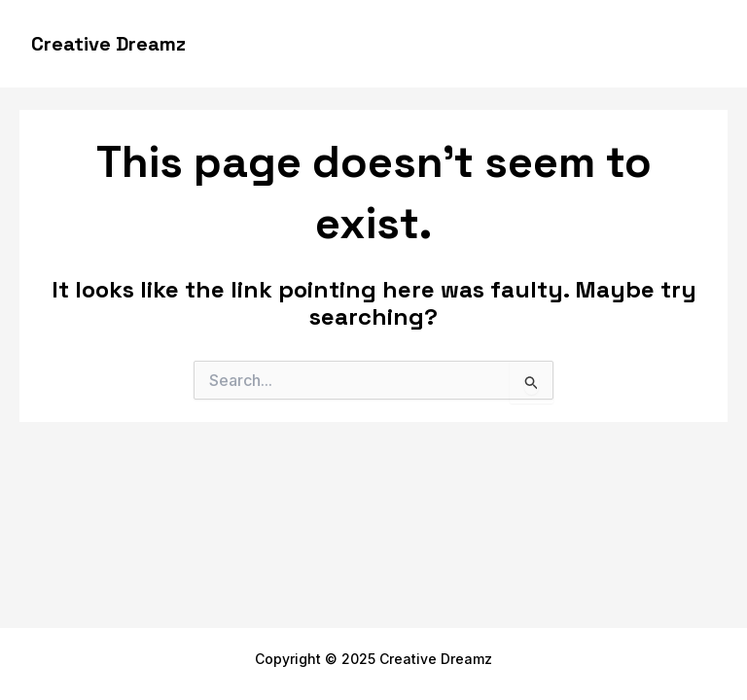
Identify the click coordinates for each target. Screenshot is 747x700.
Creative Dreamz (108, 44)
